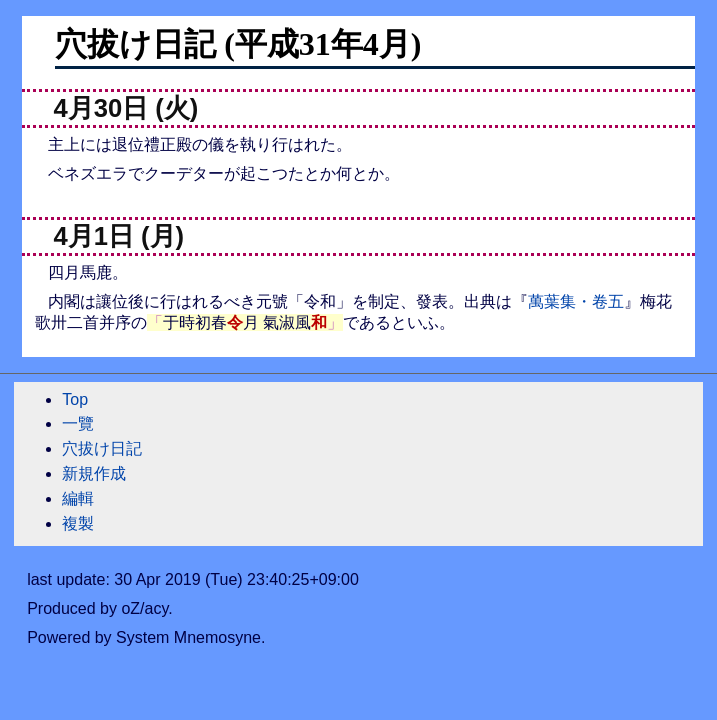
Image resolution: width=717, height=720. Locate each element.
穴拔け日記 (102, 448)
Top (75, 399)
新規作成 (94, 473)
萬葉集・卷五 (576, 301)
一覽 (78, 423)
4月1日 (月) (119, 236)
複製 (78, 523)
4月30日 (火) (126, 108)
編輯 (78, 498)
